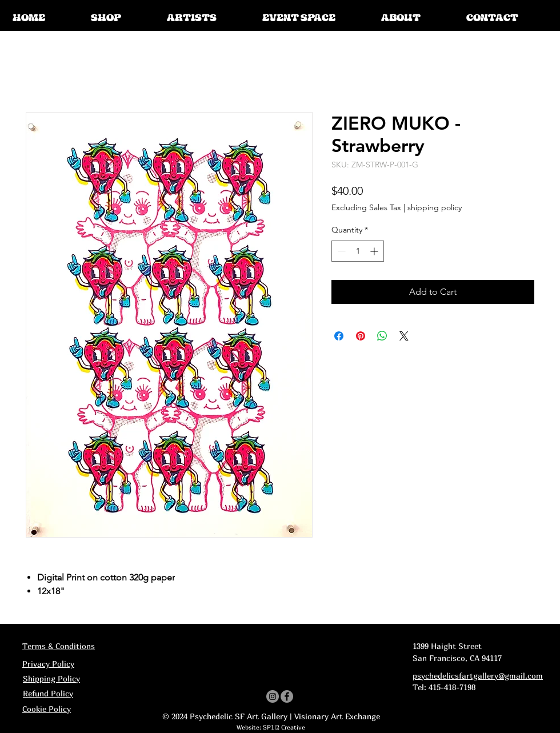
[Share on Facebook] (339, 336)
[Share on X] (404, 336)
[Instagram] (273, 696)
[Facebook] (287, 696)
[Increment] (375, 251)
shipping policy (435, 207)
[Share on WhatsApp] (382, 336)
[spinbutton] (358, 251)
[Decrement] (340, 251)
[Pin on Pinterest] (361, 336)
